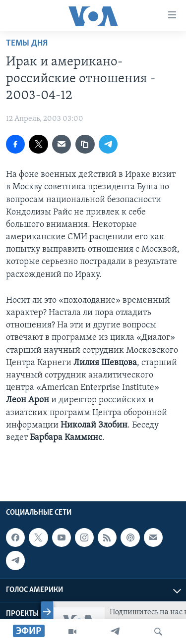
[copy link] (85, 144)
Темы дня (27, 43)
